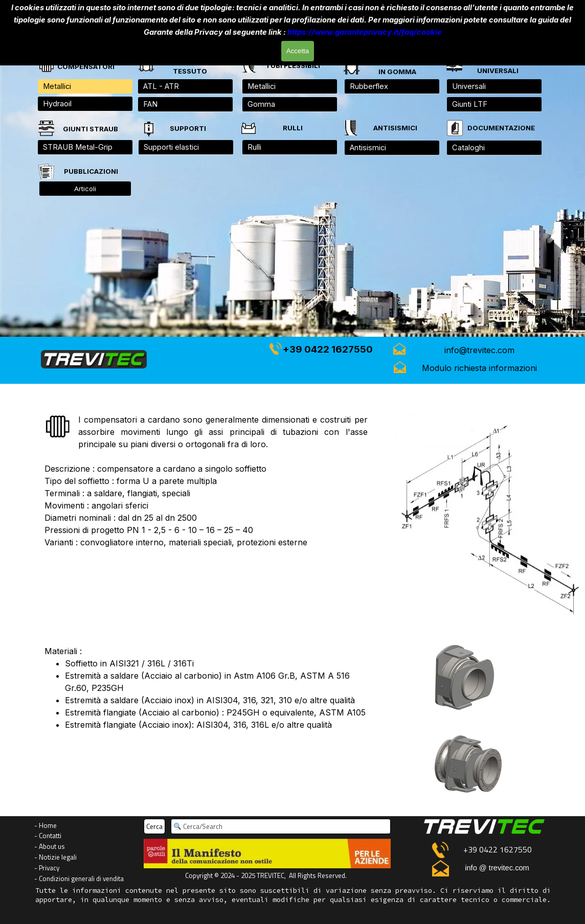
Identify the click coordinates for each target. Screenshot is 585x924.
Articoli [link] (85, 189)
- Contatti (48, 836)
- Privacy (47, 868)
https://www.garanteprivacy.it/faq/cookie (365, 32)
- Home (46, 825)
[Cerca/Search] (281, 826)
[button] (480, 350)
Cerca (154, 826)
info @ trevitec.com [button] (497, 868)
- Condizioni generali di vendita (79, 879)
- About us (50, 846)
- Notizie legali (55, 857)
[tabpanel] (498, 65)
